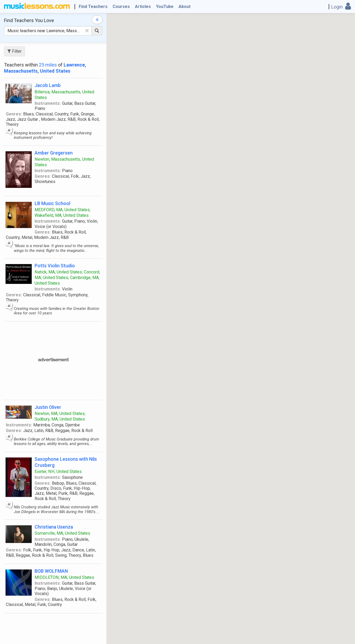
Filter (15, 51)
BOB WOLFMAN (51, 571)
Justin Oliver (48, 407)
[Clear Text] (87, 31)
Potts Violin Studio (55, 266)
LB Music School (52, 203)
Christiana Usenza (54, 527)
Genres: (14, 114)
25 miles (48, 65)
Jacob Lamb (48, 85)
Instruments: (48, 103)
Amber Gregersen (54, 153)
